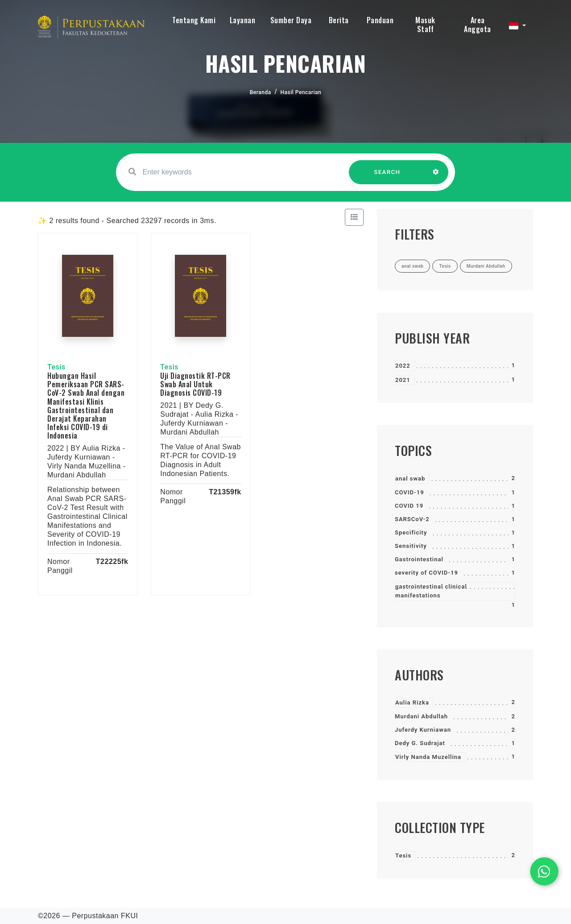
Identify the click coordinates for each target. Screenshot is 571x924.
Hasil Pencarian (301, 92)
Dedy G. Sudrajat (420, 743)
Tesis (403, 856)
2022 (403, 366)
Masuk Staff (425, 25)
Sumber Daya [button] (291, 20)
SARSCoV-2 (412, 519)
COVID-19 (410, 492)
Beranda (261, 92)
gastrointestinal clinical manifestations (431, 591)
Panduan (380, 20)
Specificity (411, 532)
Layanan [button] (243, 20)
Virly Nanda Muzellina (428, 757)
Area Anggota (478, 25)
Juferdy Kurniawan (423, 730)
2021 (403, 380)
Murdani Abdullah (421, 716)
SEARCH (387, 176)
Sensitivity (411, 546)
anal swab (410, 479)
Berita (339, 20)
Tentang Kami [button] (194, 20)
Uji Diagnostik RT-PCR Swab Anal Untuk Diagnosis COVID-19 (195, 384)
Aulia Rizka (412, 702)
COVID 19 (409, 506)
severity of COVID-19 (426, 573)
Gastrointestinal (419, 559)
